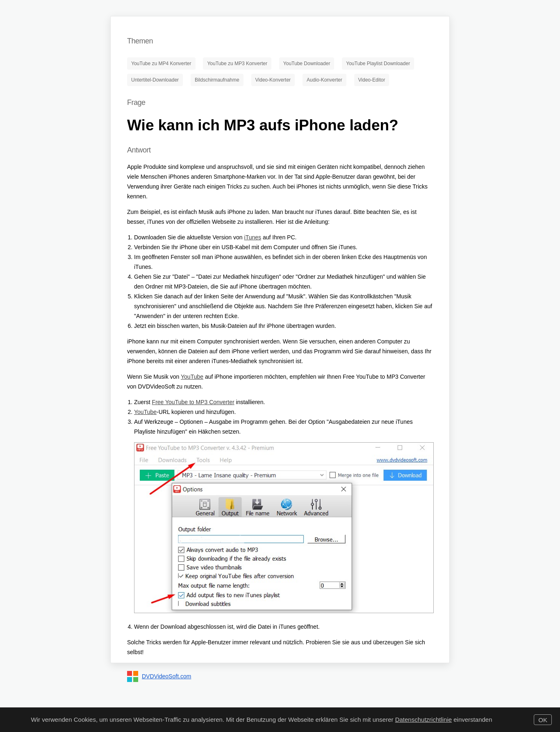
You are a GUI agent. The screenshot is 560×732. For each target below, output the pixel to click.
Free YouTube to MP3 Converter (193, 402)
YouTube (192, 377)
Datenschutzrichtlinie (423, 719)
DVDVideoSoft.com (166, 676)
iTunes (253, 237)
